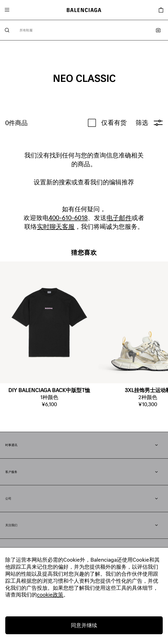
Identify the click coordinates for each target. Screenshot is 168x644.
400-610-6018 (68, 218)
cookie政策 (50, 595)
